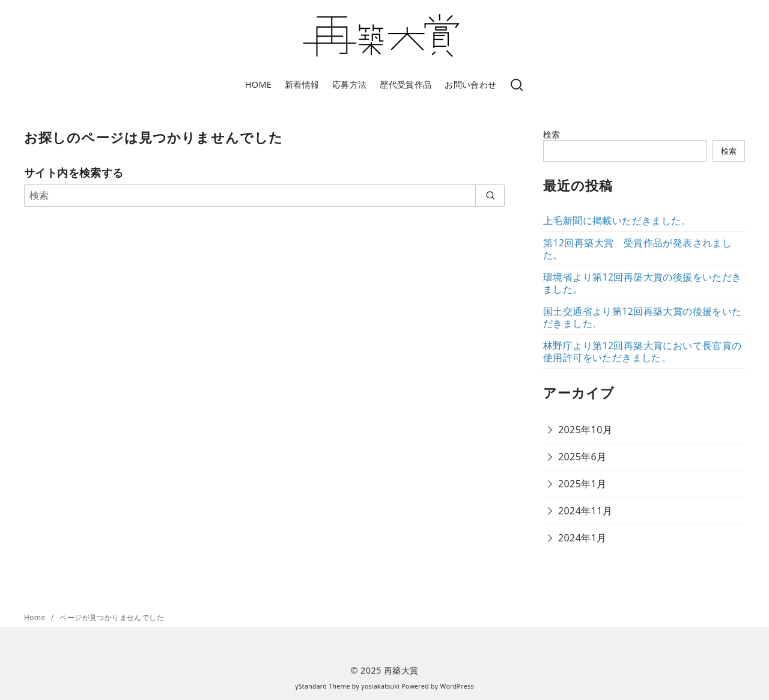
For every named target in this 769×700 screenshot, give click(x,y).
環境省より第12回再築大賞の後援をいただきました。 (643, 283)
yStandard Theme (323, 686)
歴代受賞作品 (406, 84)
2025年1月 (582, 484)
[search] (490, 195)
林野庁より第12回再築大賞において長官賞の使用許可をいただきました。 (643, 352)
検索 (552, 134)
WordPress (457, 686)
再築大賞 (401, 670)
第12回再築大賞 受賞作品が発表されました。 (637, 249)
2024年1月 (582, 538)
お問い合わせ (470, 84)
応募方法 (350, 84)
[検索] (517, 85)
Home (36, 617)
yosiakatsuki (380, 686)
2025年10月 (585, 430)
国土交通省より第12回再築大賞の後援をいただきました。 (643, 317)
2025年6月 (582, 457)
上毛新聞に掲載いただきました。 (617, 221)
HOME (258, 84)
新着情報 (302, 84)
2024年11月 (585, 511)
